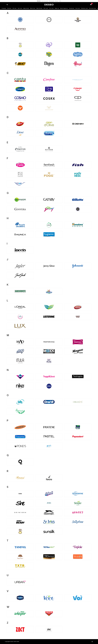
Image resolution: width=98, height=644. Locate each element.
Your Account (45, 1)
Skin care (46, 8)
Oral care (78, 8)
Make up (57, 8)
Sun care (51, 8)
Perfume (9, 8)
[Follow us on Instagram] (92, 642)
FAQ (60, 1)
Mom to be (33, 8)
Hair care (20, 8)
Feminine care (84, 8)
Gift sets (14, 8)
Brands (39, 1)
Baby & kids (26, 8)
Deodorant (72, 8)
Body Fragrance (64, 8)
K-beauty (4, 8)
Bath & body (39, 8)
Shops (57, 1)
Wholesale (52, 1)
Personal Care (92, 8)
